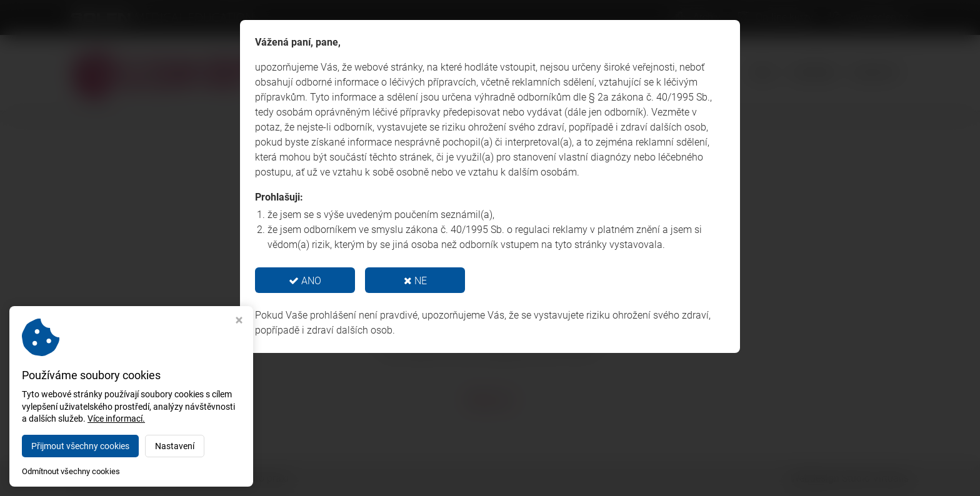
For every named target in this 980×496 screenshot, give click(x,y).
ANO (305, 281)
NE (415, 281)
